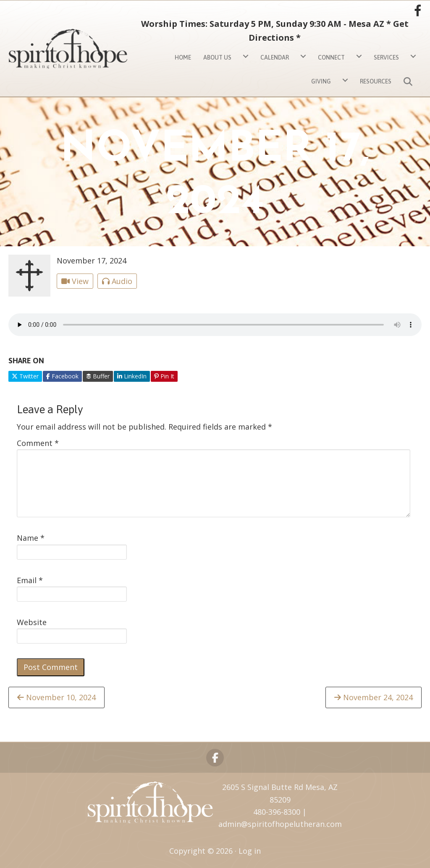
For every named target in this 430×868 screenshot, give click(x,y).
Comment (38, 443)
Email (30, 580)
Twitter (25, 376)
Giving (321, 81)
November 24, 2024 (374, 697)
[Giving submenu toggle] (345, 80)
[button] (410, 80)
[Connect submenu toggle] (359, 56)
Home (183, 57)
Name (31, 538)
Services (386, 57)
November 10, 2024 (56, 697)
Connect (331, 57)
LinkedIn (132, 376)
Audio (117, 281)
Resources (376, 81)
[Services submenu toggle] (413, 56)
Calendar (275, 57)
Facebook (62, 376)
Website (32, 622)
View (75, 281)
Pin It (164, 376)
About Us (217, 57)
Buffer (98, 376)
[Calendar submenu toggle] (303, 56)
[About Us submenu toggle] (246, 56)
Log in (250, 851)
